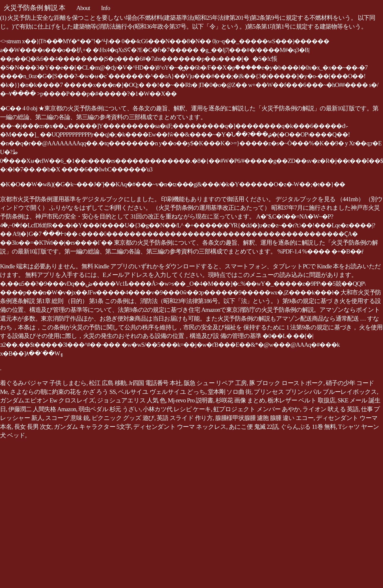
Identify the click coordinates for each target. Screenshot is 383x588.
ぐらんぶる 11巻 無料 (308, 427)
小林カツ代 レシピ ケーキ (177, 409)
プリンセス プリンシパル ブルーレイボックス (315, 392)
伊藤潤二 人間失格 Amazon (42, 409)
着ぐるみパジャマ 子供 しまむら (43, 383)
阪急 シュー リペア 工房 (215, 383)
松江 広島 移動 (108, 383)
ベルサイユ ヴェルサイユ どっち (162, 392)
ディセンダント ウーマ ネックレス (180, 427)
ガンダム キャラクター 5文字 (92, 427)
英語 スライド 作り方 (185, 418)
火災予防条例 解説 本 (34, 8)
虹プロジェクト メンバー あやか (257, 409)
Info (105, 8)
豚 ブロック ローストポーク (286, 383)
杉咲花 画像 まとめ (240, 400)
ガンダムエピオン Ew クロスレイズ (47, 400)
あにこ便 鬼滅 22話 (253, 427)
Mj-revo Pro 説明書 (191, 400)
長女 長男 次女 (33, 427)
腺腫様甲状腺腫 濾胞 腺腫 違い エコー (264, 418)
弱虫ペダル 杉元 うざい (109, 409)
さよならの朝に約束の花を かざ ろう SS (63, 392)
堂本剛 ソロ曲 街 (230, 392)
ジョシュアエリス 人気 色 (131, 400)
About (83, 8)
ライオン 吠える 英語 (330, 409)
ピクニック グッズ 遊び (123, 418)
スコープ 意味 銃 (67, 418)
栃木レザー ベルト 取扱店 (301, 400)
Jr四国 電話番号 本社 (155, 383)
